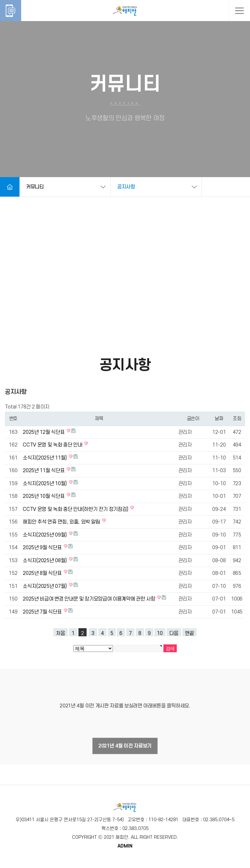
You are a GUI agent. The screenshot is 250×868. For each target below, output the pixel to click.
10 (160, 633)
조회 (237, 419)
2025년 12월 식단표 (44, 432)
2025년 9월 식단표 (43, 548)
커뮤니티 (35, 187)
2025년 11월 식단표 (44, 471)
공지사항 (126, 187)
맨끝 (189, 633)
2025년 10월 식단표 (44, 496)
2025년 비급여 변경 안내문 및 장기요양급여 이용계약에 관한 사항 (90, 599)
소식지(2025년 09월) (45, 535)
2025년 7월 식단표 (43, 612)
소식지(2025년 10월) (45, 484)
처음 (61, 633)
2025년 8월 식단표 (43, 573)
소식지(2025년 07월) (45, 586)
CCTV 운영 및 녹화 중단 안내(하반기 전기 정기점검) (76, 509)
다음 (174, 633)
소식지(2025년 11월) (45, 458)
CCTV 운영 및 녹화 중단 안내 (53, 445)
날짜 (219, 419)
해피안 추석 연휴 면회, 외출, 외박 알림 (62, 522)
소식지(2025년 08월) (45, 561)
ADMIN (125, 846)
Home (10, 187)
